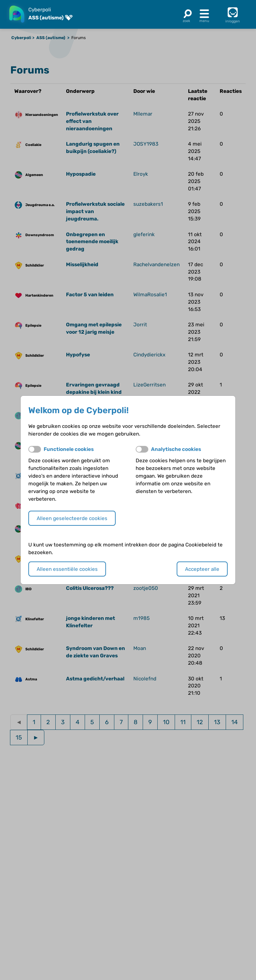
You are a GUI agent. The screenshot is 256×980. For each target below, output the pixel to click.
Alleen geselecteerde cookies (72, 518)
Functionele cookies (69, 449)
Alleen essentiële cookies (67, 569)
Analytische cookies (176, 449)
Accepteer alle (202, 569)
